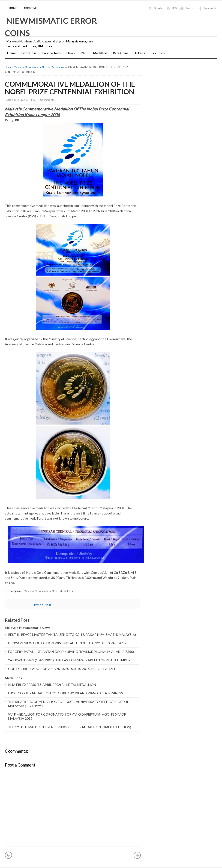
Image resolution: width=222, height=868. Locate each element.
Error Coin (29, 53)
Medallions (57, 67)
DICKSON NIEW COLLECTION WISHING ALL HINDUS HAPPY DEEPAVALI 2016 (67, 643)
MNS (84, 53)
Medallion (100, 53)
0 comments (47, 100)
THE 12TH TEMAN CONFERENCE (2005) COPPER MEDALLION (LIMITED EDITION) (70, 727)
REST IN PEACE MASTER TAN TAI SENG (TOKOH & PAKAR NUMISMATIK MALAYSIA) (72, 635)
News (71, 53)
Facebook (210, 8)
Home (13, 8)
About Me (30, 8)
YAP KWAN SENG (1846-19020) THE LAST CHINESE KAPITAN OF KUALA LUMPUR (69, 660)
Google (158, 8)
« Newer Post (9, 855)
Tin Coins (158, 53)
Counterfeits (51, 53)
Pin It (48, 605)
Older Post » (137, 855)
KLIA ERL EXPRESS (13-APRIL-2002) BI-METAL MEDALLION (52, 685)
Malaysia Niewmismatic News (31, 67)
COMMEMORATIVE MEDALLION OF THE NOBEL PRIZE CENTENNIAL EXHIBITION (70, 88)
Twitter (190, 8)
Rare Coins (121, 53)
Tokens (140, 53)
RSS (175, 8)
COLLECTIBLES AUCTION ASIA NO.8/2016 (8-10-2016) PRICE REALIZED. (63, 669)
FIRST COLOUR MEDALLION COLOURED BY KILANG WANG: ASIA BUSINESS (66, 693)
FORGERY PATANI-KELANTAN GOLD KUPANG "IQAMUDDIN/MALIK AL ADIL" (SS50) (71, 652)
